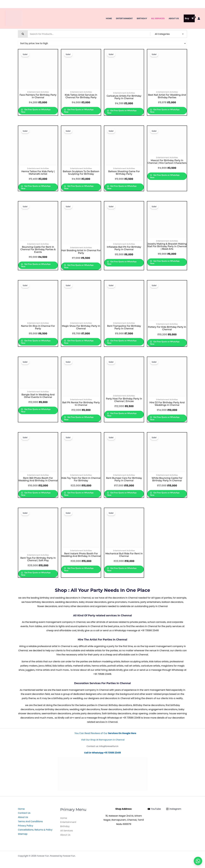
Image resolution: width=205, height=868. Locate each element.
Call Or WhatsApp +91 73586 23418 (102, 753)
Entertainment (124, 18)
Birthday (142, 18)
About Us (174, 18)
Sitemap (23, 834)
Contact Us (24, 813)
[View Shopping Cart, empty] (189, 18)
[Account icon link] (199, 18)
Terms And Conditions (30, 821)
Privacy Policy (26, 826)
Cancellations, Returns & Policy (35, 830)
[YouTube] (154, 809)
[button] (198, 861)
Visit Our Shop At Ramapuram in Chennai (103, 740)
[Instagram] (174, 809)
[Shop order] (102, 43)
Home (109, 18)
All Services (158, 18)
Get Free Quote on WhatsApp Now (36, 111)
